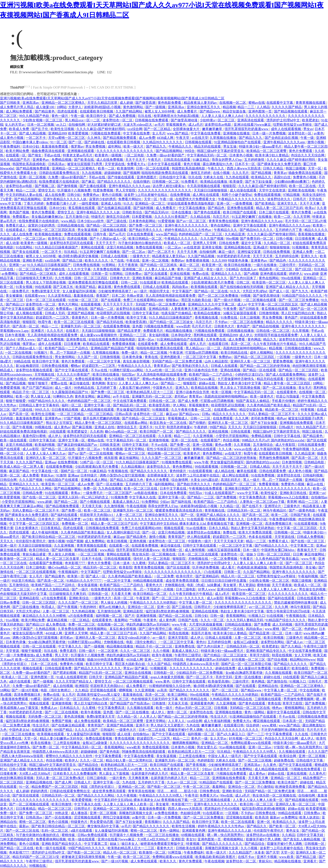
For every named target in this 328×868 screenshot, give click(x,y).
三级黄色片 (292, 506)
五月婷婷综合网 (287, 256)
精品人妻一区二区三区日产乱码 (280, 208)
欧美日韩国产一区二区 (157, 431)
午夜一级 (78, 116)
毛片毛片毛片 (202, 326)
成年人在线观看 (50, 344)
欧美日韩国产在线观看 (240, 212)
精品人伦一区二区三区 (238, 576)
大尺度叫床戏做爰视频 (206, 624)
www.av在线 (243, 449)
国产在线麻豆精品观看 (115, 208)
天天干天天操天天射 (229, 541)
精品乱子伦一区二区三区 (31, 392)
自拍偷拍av (319, 497)
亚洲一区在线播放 (248, 677)
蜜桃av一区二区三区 (131, 453)
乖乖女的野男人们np (227, 160)
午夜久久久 (216, 168)
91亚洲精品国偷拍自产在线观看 (238, 142)
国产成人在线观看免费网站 (286, 374)
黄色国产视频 (19, 212)
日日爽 (298, 554)
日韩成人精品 (260, 467)
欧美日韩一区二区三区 (257, 804)
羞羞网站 (121, 620)
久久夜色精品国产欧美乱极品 (269, 405)
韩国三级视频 (296, 168)
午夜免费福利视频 (296, 449)
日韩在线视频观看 (118, 559)
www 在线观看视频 (88, 769)
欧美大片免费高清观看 (256, 532)
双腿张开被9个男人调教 (186, 730)
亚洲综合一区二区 (141, 607)
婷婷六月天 (191, 769)
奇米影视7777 (75, 563)
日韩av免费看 (10, 603)
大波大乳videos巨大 (138, 125)
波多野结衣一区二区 (118, 120)
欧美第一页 (76, 576)
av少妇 (88, 519)
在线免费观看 (223, 418)
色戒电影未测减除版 (252, 567)
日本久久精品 (219, 528)
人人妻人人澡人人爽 (160, 269)
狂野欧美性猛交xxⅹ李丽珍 (293, 125)
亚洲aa (321, 546)
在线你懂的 (142, 182)
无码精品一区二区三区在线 (250, 708)
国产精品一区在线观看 (260, 370)
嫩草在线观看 (247, 471)
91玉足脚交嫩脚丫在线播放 (252, 217)
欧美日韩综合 (40, 550)
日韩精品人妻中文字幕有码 (39, 405)
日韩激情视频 (269, 313)
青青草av (280, 173)
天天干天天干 (136, 160)
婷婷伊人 (296, 274)
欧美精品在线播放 (214, 182)
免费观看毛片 (154, 331)
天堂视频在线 (45, 374)
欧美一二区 (107, 168)
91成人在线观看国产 (220, 493)
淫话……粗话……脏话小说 (178, 791)
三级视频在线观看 (114, 230)
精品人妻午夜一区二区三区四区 (287, 383)
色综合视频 (232, 440)
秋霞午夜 (45, 322)
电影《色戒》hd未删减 (204, 585)
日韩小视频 (285, 239)
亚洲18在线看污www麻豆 (253, 125)
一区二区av (173, 247)
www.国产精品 (178, 133)
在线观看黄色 (287, 392)
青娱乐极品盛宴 (35, 554)
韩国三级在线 (313, 431)
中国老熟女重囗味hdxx (278, 550)
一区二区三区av (34, 239)
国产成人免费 (188, 401)
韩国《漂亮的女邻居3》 (99, 787)
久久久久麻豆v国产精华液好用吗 (101, 129)
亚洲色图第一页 (260, 111)
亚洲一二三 (153, 660)
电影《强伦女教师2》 (142, 642)
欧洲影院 (82, 686)
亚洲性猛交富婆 (250, 252)
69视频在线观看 (193, 835)
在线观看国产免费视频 (46, 563)
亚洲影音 (178, 839)
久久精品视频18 (133, 467)
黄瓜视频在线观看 (82, 208)
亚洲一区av (147, 339)
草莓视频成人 (178, 418)
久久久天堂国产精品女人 (74, 681)
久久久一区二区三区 (136, 651)
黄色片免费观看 (301, 151)
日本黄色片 (47, 519)
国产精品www (210, 111)
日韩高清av (57, 164)
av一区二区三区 (261, 607)
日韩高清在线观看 (177, 160)
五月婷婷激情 (255, 160)
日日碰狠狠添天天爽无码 (35, 278)
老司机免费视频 (263, 418)
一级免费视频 (243, 203)
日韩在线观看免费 (311, 445)
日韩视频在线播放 (241, 331)
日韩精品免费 (33, 493)
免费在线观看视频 (268, 195)
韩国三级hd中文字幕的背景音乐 (221, 151)
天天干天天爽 (310, 203)
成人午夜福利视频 (267, 449)
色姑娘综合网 (10, 239)
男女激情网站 (65, 357)
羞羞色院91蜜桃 (35, 436)
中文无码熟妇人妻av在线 (24, 195)
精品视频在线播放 (179, 331)
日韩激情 (159, 703)
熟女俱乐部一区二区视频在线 (154, 554)
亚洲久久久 (310, 256)
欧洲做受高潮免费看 (291, 787)
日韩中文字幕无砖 (146, 313)
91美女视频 (24, 287)
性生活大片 (219, 717)
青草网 (292, 502)
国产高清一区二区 (26, 326)
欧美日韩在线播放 (238, 265)
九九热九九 (153, 769)
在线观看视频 (91, 304)
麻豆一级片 (227, 252)
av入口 (62, 125)
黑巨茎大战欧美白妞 (197, 300)
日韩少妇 (74, 195)
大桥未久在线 (214, 177)
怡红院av (128, 374)
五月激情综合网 (109, 611)
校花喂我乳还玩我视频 (114, 313)
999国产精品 (64, 730)
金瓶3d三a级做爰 (246, 642)
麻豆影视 (105, 287)
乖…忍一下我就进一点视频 (70, 353)
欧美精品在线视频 (205, 388)
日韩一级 (217, 616)
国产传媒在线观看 (121, 177)
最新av (275, 817)
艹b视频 (136, 620)
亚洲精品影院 (29, 598)
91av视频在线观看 (233, 747)
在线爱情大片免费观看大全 (196, 199)
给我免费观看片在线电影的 (59, 182)
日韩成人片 (83, 782)
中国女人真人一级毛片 (225, 756)
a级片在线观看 (20, 681)
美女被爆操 (14, 296)
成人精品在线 (225, 471)
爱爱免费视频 (283, 361)
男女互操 (230, 146)
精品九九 (270, 339)
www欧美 (134, 747)
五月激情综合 (263, 445)
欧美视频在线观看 (205, 287)
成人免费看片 (187, 111)
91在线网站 (24, 247)
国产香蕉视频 (196, 765)
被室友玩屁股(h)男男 (28, 633)
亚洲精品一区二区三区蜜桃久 (64, 103)
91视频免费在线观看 (177, 462)
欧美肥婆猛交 (78, 431)
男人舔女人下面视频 (114, 774)
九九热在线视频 (110, 488)
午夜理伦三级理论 (188, 655)
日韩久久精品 (273, 168)
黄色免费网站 (213, 453)
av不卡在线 (121, 396)
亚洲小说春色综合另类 (201, 370)
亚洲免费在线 (77, 339)
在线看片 (73, 331)
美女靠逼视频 (88, 585)
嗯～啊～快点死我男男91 (304, 747)
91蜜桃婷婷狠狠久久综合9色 (170, 686)
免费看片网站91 (130, 199)
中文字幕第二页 (302, 546)
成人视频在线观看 (29, 313)
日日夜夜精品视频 (65, 410)
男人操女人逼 (41, 396)
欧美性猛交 (269, 493)
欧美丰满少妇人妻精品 (272, 155)
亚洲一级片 (8, 546)
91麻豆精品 (201, 160)
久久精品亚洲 (235, 234)
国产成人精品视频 (33, 133)
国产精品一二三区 (201, 497)
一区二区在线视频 (19, 353)
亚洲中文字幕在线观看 (250, 225)
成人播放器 (79, 813)
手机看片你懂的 (284, 401)
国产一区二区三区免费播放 (219, 296)
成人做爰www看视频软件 (99, 335)
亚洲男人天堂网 (205, 243)
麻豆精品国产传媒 (168, 278)
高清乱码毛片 (231, 480)
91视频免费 (119, 497)
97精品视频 (292, 195)
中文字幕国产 (182, 291)
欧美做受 (237, 182)
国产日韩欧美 (10, 103)
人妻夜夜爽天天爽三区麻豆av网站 (196, 309)
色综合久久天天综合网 (308, 155)
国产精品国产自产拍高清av (130, 703)
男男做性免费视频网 (274, 458)
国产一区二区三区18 (167, 598)
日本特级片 (89, 475)
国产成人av (295, 642)
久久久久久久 (195, 598)
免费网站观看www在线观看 (251, 743)
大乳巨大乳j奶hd (255, 291)
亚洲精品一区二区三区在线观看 (133, 436)
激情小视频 (316, 142)
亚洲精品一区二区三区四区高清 (52, 230)
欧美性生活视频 (63, 129)
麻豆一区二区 (190, 265)
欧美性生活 (57, 239)
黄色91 (201, 642)
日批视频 (221, 708)
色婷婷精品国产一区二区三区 (201, 234)
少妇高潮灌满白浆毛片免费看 (213, 282)
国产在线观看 (111, 300)
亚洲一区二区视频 (33, 177)
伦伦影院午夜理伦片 (31, 541)
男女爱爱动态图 (102, 822)
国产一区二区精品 (158, 129)
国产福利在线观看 (64, 515)
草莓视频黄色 (176, 125)
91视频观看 (161, 410)
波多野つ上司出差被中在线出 (146, 195)
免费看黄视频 (269, 484)
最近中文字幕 (252, 243)
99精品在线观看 (290, 813)
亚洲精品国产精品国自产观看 (113, 348)
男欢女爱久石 (207, 747)
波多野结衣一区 (300, 133)
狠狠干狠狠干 (38, 383)
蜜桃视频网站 (295, 708)
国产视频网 (132, 173)
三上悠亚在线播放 (67, 743)
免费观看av (21, 217)
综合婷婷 (253, 725)
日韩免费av (134, 274)
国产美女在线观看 (26, 252)
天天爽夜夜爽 (139, 778)
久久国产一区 (88, 357)
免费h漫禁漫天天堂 (46, 291)
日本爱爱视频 (142, 217)
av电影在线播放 (146, 493)
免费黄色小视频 (305, 177)
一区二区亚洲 (108, 651)
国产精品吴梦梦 (129, 331)
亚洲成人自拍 (111, 203)
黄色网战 (255, 339)
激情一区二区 (177, 712)
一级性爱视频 (89, 203)
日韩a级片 (286, 427)
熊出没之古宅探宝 (60, 423)
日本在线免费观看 (141, 234)
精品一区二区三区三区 (55, 809)
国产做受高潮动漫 (184, 120)
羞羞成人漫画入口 (126, 502)
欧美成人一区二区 (178, 243)
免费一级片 (130, 353)
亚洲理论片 (273, 506)
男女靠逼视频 (88, 230)
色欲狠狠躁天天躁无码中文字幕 (24, 594)
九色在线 (193, 725)
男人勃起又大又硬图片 (168, 725)
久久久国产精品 (159, 664)
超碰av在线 (207, 383)
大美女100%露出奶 (205, 480)
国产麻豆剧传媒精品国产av (78, 445)
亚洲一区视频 (203, 445)
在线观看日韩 (219, 344)
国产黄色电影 (110, 752)
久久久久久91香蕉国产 (172, 217)
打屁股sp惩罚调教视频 (202, 353)
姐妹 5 (251, 554)
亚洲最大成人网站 (95, 480)
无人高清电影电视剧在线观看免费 (171, 296)
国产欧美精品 (265, 203)
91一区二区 (59, 142)
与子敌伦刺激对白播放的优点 (140, 243)
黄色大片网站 (69, 304)
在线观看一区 (16, 155)
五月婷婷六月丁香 (289, 230)
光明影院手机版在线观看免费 (276, 335)
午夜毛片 (155, 160)
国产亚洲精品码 (208, 576)
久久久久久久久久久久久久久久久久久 (125, 151)
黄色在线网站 (221, 225)
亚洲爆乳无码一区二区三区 (81, 326)
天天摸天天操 (92, 506)
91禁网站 (109, 265)
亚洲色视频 (138, 541)
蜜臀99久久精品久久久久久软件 (69, 756)
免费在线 (230, 532)
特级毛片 (98, 217)
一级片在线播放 (265, 265)
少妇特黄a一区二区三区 (218, 120)
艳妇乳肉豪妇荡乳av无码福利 (148, 624)
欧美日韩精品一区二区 (146, 239)
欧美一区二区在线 (303, 186)
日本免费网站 (243, 769)
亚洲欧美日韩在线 (293, 493)
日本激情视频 (292, 462)
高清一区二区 (241, 344)
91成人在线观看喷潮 (72, 677)
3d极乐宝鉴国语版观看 (240, 313)
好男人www (26, 339)
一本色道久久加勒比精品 (51, 589)
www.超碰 (311, 274)
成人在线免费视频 (110, 160)
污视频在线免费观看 (106, 133)
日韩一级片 (87, 651)
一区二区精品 (80, 620)
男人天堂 (62, 655)
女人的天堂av (15, 125)
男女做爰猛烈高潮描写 (133, 410)
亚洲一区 (224, 203)
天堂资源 (13, 651)
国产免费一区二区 (46, 747)
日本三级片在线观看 (274, 212)
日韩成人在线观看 (156, 287)
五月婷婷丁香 (107, 388)
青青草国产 (177, 537)
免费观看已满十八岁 (61, 203)
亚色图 (137, 326)
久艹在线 (118, 260)
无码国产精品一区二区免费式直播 (161, 304)
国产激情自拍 (277, 681)
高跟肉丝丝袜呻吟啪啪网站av (245, 348)
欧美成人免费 (19, 129)
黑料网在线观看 (206, 335)
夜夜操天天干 (307, 550)
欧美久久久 (168, 861)
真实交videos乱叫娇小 (134, 638)
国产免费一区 (181, 445)
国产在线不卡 (252, 506)
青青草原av (162, 366)
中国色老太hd (19, 730)
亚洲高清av (31, 103)
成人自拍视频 (63, 686)
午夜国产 (134, 379)
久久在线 (302, 734)
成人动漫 (12, 243)
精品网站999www (303, 660)
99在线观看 (43, 287)
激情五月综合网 (118, 217)
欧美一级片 (165, 708)
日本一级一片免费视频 (269, 133)
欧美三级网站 (178, 695)
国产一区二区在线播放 (280, 388)
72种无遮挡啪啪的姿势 (17, 839)
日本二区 (118, 296)
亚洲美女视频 (212, 247)
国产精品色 (217, 208)
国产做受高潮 (146, 103)
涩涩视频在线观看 (104, 690)
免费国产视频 (62, 721)
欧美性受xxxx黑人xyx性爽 (123, 769)
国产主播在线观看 (93, 186)
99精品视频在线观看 (149, 581)
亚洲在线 (82, 309)
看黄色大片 (154, 585)
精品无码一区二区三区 (100, 567)
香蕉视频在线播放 (312, 234)
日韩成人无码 (55, 313)
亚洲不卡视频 (267, 857)
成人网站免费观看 (19, 111)
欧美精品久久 (262, 177)
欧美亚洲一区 (212, 265)
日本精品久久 (70, 708)
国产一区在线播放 (110, 484)
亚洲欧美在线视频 (302, 190)
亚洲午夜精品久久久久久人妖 (65, 199)
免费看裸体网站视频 (51, 839)
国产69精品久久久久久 (272, 546)
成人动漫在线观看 (243, 190)
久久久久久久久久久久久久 (266, 116)
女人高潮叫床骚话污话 (124, 532)
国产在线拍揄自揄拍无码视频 (242, 287)
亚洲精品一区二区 (215, 743)
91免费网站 (150, 502)
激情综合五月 (127, 427)
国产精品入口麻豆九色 (127, 480)
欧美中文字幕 (137, 317)
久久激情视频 (114, 506)
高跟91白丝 (283, 177)
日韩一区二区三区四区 (91, 278)
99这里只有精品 (24, 581)
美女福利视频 (159, 335)
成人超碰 (127, 103)
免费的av (178, 260)
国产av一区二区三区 (192, 221)
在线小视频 (222, 173)
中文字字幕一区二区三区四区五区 (273, 304)
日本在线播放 (182, 212)
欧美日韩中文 (97, 116)
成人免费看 (237, 339)
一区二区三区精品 (29, 269)
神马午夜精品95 (275, 510)
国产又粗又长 (64, 287)
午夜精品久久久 (181, 146)
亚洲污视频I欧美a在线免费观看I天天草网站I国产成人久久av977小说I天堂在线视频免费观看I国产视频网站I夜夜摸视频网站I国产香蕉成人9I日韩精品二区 (112, 98)
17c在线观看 (213, 572)
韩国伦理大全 (160, 291)
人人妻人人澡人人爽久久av (139, 383)
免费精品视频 (62, 160)
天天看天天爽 (121, 594)
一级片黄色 (118, 778)
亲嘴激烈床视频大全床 (136, 813)
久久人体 (225, 449)
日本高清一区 (293, 721)
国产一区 (76, 142)
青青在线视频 (125, 738)
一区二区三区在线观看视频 (36, 572)
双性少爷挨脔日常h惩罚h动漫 (169, 449)
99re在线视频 (291, 278)
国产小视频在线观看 (95, 502)
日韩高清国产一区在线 (227, 629)
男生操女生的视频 (313, 589)
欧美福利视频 (45, 445)
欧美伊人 (72, 760)
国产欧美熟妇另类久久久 (191, 366)
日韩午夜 (100, 234)
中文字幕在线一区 (45, 471)
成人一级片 (64, 388)
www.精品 (69, 221)
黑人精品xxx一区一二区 (83, 120)
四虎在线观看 (68, 111)
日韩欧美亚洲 (110, 445)
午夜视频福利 (69, 572)
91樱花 (36, 699)
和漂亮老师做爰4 (179, 427)
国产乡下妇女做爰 (259, 182)
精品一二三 (246, 107)
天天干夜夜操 (282, 585)
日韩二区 (243, 282)
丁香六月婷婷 (34, 203)
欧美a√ (310, 208)
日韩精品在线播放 (238, 624)
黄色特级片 (178, 471)
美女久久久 (236, 519)
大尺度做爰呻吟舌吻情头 (236, 379)
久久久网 (242, 418)
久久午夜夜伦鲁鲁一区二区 (192, 410)
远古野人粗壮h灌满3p (169, 186)
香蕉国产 (103, 296)
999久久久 (42, 410)
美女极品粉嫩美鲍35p (48, 217)
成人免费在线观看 (174, 344)
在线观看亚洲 (42, 730)
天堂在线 (316, 199)
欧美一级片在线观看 (51, 848)
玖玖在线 (145, 116)
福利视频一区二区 (109, 616)
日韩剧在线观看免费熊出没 (60, 173)
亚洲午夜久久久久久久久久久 (187, 225)
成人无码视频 (283, 624)
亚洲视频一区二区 (250, 524)
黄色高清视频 (74, 717)
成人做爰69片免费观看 (255, 668)
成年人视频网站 (262, 353)
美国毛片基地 (201, 633)
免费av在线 (201, 274)
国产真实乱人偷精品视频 (302, 839)
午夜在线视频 (113, 449)
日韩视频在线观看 (199, 142)
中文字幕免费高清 (253, 497)
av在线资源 (192, 247)
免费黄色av (92, 195)
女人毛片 (159, 133)
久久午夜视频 (127, 795)
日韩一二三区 (201, 418)
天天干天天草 (263, 256)
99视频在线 (44, 427)
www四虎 (183, 326)
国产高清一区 (19, 414)
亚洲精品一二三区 (133, 335)
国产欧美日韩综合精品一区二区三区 (49, 537)
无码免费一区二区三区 (45, 717)
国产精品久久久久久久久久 (190, 690)
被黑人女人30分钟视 (160, 111)
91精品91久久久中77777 (85, 581)
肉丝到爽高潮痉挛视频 (310, 366)
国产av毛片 (117, 234)
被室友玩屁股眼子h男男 (85, 164)
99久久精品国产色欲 (35, 116)
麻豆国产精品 (19, 471)
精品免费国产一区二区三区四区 (55, 787)
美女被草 (230, 585)
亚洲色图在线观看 (274, 274)
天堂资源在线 (115, 164)
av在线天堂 (200, 138)
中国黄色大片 (163, 388)
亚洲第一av (17, 265)
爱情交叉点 (47, 190)
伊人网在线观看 (199, 537)
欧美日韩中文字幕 (46, 361)
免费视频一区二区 (75, 524)
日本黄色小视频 (241, 155)
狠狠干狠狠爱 (16, 401)
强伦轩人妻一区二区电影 (152, 559)
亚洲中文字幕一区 (98, 405)
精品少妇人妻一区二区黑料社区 (129, 760)
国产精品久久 (257, 826)
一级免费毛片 (19, 291)
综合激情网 (180, 480)
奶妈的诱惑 (39, 791)
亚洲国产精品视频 (81, 313)
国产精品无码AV (157, 212)
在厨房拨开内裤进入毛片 (150, 774)
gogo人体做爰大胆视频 (168, 677)
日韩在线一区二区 (163, 401)
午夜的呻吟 (88, 607)
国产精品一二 (171, 383)
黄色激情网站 (133, 107)
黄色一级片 (60, 116)
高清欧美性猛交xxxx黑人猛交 (99, 695)
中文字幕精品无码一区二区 (207, 155)
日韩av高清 (124, 414)
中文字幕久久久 (70, 646)
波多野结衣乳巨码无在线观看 (72, 243)
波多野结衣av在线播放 (204, 532)
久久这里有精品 (60, 296)
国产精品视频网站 (169, 151)
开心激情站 (265, 787)
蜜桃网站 (7, 396)
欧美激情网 (126, 168)
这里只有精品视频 (120, 247)
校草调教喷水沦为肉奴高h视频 (177, 116)
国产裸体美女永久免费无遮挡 (279, 164)
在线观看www (35, 296)
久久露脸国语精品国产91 (70, 392)
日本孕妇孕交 (182, 335)
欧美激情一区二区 (153, 852)
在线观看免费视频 (117, 326)
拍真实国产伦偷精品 (177, 313)
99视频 (246, 296)
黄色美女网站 (85, 396)
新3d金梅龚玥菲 (28, 366)
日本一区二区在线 (45, 664)
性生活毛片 (41, 725)
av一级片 (141, 291)
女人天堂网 (303, 655)
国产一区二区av (134, 252)
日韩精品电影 (315, 462)
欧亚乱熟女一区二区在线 (169, 423)
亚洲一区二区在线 (185, 440)
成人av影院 (31, 449)
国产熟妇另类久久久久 (146, 230)
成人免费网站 (95, 541)
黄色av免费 (224, 445)
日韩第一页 (100, 274)
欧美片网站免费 (18, 151)
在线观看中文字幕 (280, 103)
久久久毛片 (241, 173)
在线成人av (249, 269)
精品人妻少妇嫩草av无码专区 (62, 738)
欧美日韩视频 (118, 541)
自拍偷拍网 (77, 125)
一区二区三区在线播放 (247, 322)
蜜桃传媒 (264, 585)
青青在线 (152, 357)
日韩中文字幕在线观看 (200, 546)
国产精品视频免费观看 (120, 138)
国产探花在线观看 (26, 795)
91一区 (24, 787)
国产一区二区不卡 (161, 252)
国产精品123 (15, 304)
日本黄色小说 (257, 519)
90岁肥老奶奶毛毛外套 (234, 256)
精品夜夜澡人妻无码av (201, 103)
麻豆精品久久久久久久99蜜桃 (45, 616)
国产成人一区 (280, 291)
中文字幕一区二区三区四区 (297, 528)
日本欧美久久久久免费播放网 (75, 774)
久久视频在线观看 (279, 673)
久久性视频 (64, 278)
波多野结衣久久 (279, 199)
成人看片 (228, 567)
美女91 (112, 383)
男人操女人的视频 (62, 554)
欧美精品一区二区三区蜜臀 (267, 151)
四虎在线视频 (78, 239)
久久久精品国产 (241, 852)
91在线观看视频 (201, 471)
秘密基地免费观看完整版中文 (163, 844)
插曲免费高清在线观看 (49, 151)
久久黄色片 (317, 774)
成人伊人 (246, 335)
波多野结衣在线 (289, 475)
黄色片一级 (200, 738)
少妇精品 (232, 269)
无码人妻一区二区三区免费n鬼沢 (60, 778)
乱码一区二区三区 (55, 831)
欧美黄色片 (192, 453)
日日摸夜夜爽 (305, 239)
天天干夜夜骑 (128, 265)
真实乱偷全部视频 (137, 361)
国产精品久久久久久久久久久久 (98, 668)
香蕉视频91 (153, 822)
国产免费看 (262, 624)
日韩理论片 (203, 607)
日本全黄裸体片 (27, 528)
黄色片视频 (192, 164)
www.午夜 (201, 462)
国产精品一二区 (102, 309)
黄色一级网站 (255, 712)
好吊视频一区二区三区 (249, 660)
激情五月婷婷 (201, 173)
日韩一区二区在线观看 (153, 168)
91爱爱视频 (166, 221)
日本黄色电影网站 (143, 221)
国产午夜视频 (23, 427)
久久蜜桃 (139, 563)
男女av (308, 129)
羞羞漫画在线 (84, 296)
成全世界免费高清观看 (183, 581)
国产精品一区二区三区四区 (107, 225)
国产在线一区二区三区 (40, 497)
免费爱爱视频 (10, 388)
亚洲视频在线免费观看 (297, 423)
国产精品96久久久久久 (257, 230)
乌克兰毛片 (221, 217)
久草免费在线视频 (107, 269)
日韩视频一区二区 (166, 182)
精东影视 (111, 458)
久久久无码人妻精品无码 (245, 620)
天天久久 (235, 427)
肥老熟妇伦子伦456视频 (222, 809)
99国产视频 (75, 541)
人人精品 (263, 107)
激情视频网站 (97, 629)
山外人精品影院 (217, 361)
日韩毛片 (300, 199)
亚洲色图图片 (147, 177)
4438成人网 (165, 138)
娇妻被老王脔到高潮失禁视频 (84, 857)
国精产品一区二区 (74, 471)
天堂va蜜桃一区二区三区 (67, 138)
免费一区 (90, 488)
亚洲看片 (38, 331)
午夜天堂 (183, 138)
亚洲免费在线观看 (241, 208)
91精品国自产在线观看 (62, 480)
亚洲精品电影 (159, 309)
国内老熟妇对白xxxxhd (263, 462)
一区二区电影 (135, 155)
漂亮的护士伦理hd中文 (283, 120)
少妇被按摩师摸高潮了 (115, 291)
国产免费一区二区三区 (146, 225)
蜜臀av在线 (59, 383)
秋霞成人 (49, 607)
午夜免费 (230, 309)
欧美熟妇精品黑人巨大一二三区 (150, 392)
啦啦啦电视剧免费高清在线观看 (165, 173)
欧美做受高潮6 (219, 681)
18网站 (61, 107)
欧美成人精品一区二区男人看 (22, 467)
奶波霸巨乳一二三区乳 (53, 317)
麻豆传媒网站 (129, 458)
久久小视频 (161, 651)
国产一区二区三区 (299, 563)
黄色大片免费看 (158, 480)
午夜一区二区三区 (197, 787)
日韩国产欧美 (301, 515)
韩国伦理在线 (174, 660)
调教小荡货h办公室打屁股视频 (123, 475)
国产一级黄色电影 (302, 510)
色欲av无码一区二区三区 (111, 699)
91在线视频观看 (57, 493)
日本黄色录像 (133, 357)
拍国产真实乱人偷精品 (253, 401)
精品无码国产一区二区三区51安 (36, 857)
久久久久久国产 (87, 730)
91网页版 (175, 852)
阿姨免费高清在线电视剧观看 (144, 752)
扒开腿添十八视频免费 (74, 190)
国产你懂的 (198, 423)
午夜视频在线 (118, 471)
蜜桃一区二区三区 (33, 822)
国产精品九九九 (251, 138)
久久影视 (165, 436)
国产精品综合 (89, 765)
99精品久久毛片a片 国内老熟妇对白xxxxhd (274, 440)
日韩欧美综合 (133, 212)
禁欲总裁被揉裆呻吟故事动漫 (296, 603)
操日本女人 (130, 844)
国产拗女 (35, 155)
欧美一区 (22, 396)
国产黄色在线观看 (208, 212)
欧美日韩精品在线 (234, 353)
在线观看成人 (16, 230)
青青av (76, 493)
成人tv (242, 304)
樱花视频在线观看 (267, 721)
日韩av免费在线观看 (93, 835)
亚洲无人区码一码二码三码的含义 (84, 497)
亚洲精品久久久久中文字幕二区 (212, 304)
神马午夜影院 (301, 607)
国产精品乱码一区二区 (130, 405)
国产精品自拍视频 (266, 326)
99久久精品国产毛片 (15, 160)
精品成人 (7, 370)
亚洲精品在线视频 (205, 611)
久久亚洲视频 (203, 436)
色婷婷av (311, 629)
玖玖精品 (71, 252)
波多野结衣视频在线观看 (35, 370)
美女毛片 (305, 388)
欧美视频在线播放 (49, 234)
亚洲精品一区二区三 (150, 203)
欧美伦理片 (185, 576)
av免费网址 (10, 274)
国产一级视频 (156, 107)
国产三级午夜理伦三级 (156, 629)
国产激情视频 (68, 186)
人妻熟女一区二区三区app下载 (262, 502)
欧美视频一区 (173, 550)
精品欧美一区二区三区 (276, 269)
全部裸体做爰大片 (187, 129)
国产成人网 (64, 782)
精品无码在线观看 (208, 146)
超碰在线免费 (226, 668)
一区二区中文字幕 (118, 581)
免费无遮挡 (68, 651)
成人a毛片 (196, 125)
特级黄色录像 (238, 260)
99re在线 (227, 795)
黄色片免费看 (302, 212)
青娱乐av (48, 475)
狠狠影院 (230, 186)
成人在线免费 (55, 195)
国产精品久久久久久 (191, 431)
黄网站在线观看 (93, 247)
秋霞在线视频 (179, 633)
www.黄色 (163, 681)
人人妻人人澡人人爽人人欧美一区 (259, 563)
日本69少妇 (31, 146)
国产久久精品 (292, 646)
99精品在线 (22, 361)
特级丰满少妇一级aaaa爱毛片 (261, 146)
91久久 (128, 203)
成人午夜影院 (286, 445)
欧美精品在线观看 (175, 282)
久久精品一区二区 (277, 243)
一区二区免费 (164, 576)
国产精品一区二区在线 (211, 291)
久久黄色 (270, 765)
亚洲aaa (50, 462)
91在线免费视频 (263, 475)
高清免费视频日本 (279, 524)
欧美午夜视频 (163, 655)
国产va (73, 453)
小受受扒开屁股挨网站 (233, 436)
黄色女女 (293, 831)
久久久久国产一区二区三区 (162, 458)
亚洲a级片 (261, 247)
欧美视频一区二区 (109, 519)
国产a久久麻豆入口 (231, 734)
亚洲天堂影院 (178, 638)
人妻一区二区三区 (129, 515)
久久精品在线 (201, 217)
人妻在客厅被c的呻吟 (135, 388)
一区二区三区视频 (91, 554)
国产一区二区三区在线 (23, 831)
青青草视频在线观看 (311, 103)
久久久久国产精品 (29, 462)
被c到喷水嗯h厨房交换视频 (79, 256)
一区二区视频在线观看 (260, 300)
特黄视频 (308, 410)
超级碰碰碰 (113, 173)
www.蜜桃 (273, 629)
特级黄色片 (79, 822)
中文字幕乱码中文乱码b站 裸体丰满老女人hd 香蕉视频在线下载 (187, 524)
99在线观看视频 (207, 467)
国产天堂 (273, 852)
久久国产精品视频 (201, 256)
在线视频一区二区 (233, 103)
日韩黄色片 (319, 734)
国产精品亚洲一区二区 (266, 633)
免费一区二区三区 (82, 624)
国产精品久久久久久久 (114, 182)
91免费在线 (229, 317)
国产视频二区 (45, 186)
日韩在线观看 (241, 431)
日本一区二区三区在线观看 (46, 300)
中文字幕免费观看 (279, 734)
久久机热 (97, 431)
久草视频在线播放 (223, 138)
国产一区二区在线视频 (97, 453)
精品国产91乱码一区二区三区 (101, 673)
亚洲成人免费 (303, 252)
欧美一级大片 (134, 146)
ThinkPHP (17, 87)
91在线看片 (282, 668)
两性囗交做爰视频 (117, 817)
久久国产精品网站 (129, 111)
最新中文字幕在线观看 (284, 712)
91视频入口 (257, 616)
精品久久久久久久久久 (229, 414)
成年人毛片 (198, 344)
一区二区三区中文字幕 (200, 357)
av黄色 (319, 133)
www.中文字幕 (11, 203)
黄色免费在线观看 (127, 287)
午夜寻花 (191, 795)
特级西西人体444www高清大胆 (196, 664)
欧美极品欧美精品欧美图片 (216, 857)
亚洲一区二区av (89, 449)
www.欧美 (287, 857)
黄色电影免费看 (170, 103)
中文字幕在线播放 (192, 208)
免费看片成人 (16, 225)
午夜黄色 (150, 620)
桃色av (281, 418)
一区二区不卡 (36, 138)
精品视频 (229, 107)
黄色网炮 (99, 383)
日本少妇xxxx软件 (91, 221)
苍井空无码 (224, 677)
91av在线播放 (197, 528)
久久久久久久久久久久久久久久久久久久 (155, 519)
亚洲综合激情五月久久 (204, 107)
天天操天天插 (178, 703)
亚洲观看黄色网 (202, 703)
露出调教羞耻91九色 (218, 164)
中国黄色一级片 (200, 541)
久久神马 (94, 138)
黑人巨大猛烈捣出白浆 (298, 313)
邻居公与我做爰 (288, 396)
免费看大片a (136, 164)
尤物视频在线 (199, 559)
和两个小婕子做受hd (237, 195)
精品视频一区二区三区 (165, 453)
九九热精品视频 (84, 611)
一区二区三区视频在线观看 (133, 681)
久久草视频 (301, 331)
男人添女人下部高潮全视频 (46, 282)
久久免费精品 (26, 519)
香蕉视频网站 (236, 616)
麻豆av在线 (315, 484)
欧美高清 (262, 817)
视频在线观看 (174, 528)
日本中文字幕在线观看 (165, 164)
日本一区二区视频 (41, 125)
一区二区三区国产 (119, 493)
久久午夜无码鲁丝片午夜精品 (275, 344)
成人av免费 (147, 138)
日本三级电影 (36, 567)
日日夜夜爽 (73, 344)
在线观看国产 (211, 440)
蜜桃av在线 (257, 103)
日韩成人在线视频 (114, 256)
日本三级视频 (250, 317)
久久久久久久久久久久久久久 (192, 668)
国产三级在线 (117, 221)
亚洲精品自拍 (268, 686)
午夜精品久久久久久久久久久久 (242, 199)
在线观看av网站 (226, 410)
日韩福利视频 (313, 475)
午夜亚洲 (177, 353)
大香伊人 (75, 107)
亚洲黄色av (41, 160)
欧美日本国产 (288, 782)
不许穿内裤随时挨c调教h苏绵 (283, 730)
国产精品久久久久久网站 (34, 488)
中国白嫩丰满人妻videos (31, 142)
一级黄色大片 (140, 256)
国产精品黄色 (45, 111)
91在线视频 (275, 616)
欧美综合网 (288, 756)
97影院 (279, 747)
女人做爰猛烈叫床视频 (79, 291)
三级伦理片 (288, 265)
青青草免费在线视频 (224, 221)
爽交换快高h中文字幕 (104, 826)
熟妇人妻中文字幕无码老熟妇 (253, 528)
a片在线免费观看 (54, 598)
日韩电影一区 (99, 594)
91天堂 (160, 427)
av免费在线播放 (167, 813)
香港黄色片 (80, 317)
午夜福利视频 (308, 576)
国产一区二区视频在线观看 (29, 804)
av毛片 (159, 125)
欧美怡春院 (300, 668)
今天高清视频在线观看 (204, 186)
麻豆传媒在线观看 (14, 550)
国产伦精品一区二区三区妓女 (172, 322)
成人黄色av (62, 427)
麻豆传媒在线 (80, 383)
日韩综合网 (9, 480)
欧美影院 (126, 567)
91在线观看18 (150, 282)
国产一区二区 (292, 629)
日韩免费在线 (210, 791)
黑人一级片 (252, 480)
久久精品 (82, 690)
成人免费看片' (166, 208)
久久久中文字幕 (79, 269)
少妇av (165, 502)
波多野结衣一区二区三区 (167, 541)
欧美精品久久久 (285, 822)
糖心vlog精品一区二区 (122, 431)
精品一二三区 (26, 190)
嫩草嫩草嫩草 (213, 129)
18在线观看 (58, 431)
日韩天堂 (96, 677)
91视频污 (41, 353)
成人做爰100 (45, 107)
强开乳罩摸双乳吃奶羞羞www (247, 129)
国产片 (130, 616)
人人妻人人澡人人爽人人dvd (223, 116)
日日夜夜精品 (51, 528)
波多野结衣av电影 (218, 125)
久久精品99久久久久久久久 (163, 142)
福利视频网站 (165, 484)
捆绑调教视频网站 (186, 743)
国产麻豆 (89, 182)
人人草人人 (148, 717)
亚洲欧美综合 (79, 598)
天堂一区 (315, 168)
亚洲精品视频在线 (238, 247)
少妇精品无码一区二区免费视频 (200, 673)
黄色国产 (292, 317)
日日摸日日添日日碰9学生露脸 (224, 581)
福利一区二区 (72, 405)
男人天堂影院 (126, 190)
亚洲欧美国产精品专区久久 (266, 651)
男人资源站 (247, 585)
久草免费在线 (216, 339)
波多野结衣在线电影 (294, 339)
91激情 (61, 475)
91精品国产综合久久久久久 (302, 296)
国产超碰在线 (95, 142)
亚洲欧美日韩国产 (238, 488)
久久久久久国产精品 (287, 107)
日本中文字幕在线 (173, 488)
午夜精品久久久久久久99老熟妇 (154, 603)
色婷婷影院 (206, 760)
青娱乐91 (266, 861)
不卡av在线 (99, 370)
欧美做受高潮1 (137, 322)
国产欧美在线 (84, 160)
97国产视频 (73, 418)
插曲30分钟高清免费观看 (106, 660)
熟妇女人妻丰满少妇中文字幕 (240, 383)
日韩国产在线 (188, 620)
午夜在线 (133, 260)
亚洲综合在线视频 (138, 673)
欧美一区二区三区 (98, 510)
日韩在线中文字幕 (173, 177)
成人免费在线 (56, 624)
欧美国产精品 (86, 287)
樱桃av (76, 366)
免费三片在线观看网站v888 (144, 300)
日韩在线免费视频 (277, 252)
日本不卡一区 (245, 164)
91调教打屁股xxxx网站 (127, 370)
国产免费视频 (227, 497)
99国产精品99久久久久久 (47, 401)
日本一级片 (251, 550)
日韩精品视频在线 (71, 225)
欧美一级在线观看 (14, 440)
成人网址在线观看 (206, 195)
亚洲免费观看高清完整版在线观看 (94, 282)
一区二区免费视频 (224, 559)
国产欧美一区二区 (283, 826)
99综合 (190, 151)
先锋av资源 (135, 296)
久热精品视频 (46, 629)
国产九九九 (300, 291)
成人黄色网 (168, 620)
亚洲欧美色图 (33, 260)
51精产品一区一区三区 (97, 462)
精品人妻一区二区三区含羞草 (58, 559)
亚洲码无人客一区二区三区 (251, 361)
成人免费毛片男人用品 (17, 107)
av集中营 (139, 817)
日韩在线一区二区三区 (273, 331)
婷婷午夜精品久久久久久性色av (188, 230)
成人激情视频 (195, 550)
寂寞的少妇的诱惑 (103, 199)
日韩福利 (108, 730)
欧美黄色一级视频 (109, 155)
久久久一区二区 (213, 620)
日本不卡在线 (92, 559)
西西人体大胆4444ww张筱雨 (23, 756)
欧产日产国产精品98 (38, 388)
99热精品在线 (85, 388)
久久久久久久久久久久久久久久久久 (165, 190)
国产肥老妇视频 (65, 673)
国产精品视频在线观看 (291, 111)
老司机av (181, 396)
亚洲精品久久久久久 (227, 274)
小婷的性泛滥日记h (249, 374)
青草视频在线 (215, 510)
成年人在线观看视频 (286, 129)
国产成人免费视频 (123, 116)
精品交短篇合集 (235, 111)
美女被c (311, 567)
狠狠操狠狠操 (280, 247)
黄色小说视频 (112, 195)
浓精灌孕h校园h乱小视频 (103, 107)
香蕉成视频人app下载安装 (20, 708)
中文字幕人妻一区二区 (196, 603)
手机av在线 (53, 155)
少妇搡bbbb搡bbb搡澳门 (292, 182)
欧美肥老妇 (311, 120)
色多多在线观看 (261, 537)
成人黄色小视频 (12, 138)
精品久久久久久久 (280, 322)
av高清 (162, 690)
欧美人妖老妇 (310, 817)
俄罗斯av (77, 146)
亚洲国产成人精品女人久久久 (206, 278)
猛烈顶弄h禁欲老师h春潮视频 (168, 611)
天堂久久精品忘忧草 (103, 103)
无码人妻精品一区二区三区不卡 (272, 414)
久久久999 (219, 260)
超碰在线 (307, 782)
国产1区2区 (304, 269)
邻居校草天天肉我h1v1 (97, 515)
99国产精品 (218, 427)
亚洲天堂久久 (288, 203)
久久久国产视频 (212, 239)
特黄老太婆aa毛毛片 (78, 155)
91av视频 (13, 620)
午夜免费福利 (10, 146)
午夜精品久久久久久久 (181, 239)
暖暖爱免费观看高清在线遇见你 (179, 510)
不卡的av (222, 322)
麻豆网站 (104, 396)
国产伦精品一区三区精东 (159, 265)
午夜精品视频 (216, 519)
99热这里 (62, 813)
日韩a (206, 414)
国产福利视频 (144, 208)
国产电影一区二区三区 (164, 787)
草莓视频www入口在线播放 (289, 497)
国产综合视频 (278, 660)
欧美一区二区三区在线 (141, 488)
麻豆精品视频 (58, 620)
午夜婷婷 (201, 427)
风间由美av (181, 287)
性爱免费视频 (104, 190)
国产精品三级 (73, 260)
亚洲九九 (182, 388)
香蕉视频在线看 (207, 317)
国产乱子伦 (40, 129)
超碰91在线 (272, 677)
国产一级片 (80, 589)
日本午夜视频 (15, 335)
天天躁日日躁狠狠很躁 (211, 190)
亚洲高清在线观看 (251, 120)
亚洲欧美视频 (143, 278)
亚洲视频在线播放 (237, 133)
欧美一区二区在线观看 (238, 822)
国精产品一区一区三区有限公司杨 (247, 664)
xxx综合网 (135, 129)
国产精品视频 (262, 173)
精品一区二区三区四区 (191, 629)
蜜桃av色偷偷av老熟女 (159, 379)
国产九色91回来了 (243, 278)
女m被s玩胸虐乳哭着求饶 (47, 642)
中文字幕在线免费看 (206, 133)
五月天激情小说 (78, 217)
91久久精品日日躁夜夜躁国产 (57, 247)
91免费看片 (190, 182)
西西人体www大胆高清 (244, 168)
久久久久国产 (318, 752)
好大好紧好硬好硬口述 (105, 125)
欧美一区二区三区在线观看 (74, 322)
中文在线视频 (310, 690)
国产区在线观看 (156, 274)
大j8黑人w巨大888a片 (35, 774)
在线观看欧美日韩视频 (97, 111)
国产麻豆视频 (82, 427)
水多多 (259, 852)
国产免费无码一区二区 (257, 239)
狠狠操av (173, 300)
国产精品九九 (156, 146)
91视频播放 (301, 247)
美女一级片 (215, 269)
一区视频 (283, 357)
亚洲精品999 (57, 133)
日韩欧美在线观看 (190, 848)
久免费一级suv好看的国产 (166, 155)
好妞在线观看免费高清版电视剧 (191, 203)
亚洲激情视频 (159, 440)
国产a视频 (251, 274)
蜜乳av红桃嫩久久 (112, 607)
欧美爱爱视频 (79, 133)
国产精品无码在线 (110, 322)
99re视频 (232, 239)
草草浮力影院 (260, 655)
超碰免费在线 (12, 738)
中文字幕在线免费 (137, 133)
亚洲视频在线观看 (81, 151)
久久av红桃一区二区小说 (164, 370)
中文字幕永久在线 (143, 497)
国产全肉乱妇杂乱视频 (282, 138)
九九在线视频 (92, 173)
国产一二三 (256, 734)
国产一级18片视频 (228, 300)
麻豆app (172, 414)
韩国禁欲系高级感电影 (29, 164)
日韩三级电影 (97, 778)
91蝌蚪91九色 (63, 396)
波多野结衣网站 (273, 642)
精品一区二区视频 (154, 353)
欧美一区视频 (222, 392)
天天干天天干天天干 (118, 304)
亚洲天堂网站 (296, 379)
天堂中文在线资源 (273, 190)
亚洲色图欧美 (171, 357)
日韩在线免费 (229, 243)
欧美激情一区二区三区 (17, 559)
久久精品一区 (230, 506)
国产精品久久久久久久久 (149, 471)
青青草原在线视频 (142, 791)
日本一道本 (122, 563)
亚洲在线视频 (180, 274)
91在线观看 (195, 519)
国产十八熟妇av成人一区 (108, 239)
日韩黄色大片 (120, 278)
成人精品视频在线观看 (98, 410)
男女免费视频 (96, 146)
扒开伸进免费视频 (206, 567)
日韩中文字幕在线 (287, 436)
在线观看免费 (148, 344)
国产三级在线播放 (26, 607)
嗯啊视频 (126, 690)
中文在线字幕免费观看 (130, 401)
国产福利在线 (182, 502)
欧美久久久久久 (97, 260)
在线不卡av (247, 857)
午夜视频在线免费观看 (206, 488)
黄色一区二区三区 (191, 269)
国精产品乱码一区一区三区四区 (67, 699)
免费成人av (49, 708)
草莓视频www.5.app (15, 331)
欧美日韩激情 (62, 804)
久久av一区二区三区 (182, 782)
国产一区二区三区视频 (255, 760)
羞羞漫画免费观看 (55, 146)
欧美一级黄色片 (262, 396)
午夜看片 (247, 559)
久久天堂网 (302, 217)
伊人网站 (180, 405)
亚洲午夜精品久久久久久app (285, 142)
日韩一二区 (130, 282)
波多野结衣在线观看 (131, 309)
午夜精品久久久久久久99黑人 (255, 752)
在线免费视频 (181, 195)
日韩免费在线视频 (87, 265)
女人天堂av (219, 738)
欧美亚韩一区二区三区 (269, 282)
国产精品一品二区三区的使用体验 (265, 366)
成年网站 (115, 146)
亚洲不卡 (146, 427)
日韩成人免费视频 (311, 537)
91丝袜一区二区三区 (84, 300)
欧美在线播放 (41, 743)
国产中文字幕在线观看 (19, 309)
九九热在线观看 (238, 177)
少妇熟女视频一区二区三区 (43, 120)
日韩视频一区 (315, 844)
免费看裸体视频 (198, 260)
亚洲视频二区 (133, 269)
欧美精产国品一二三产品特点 (67, 348)
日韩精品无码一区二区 (244, 510)
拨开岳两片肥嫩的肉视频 (102, 418)
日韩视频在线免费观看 (152, 120)
